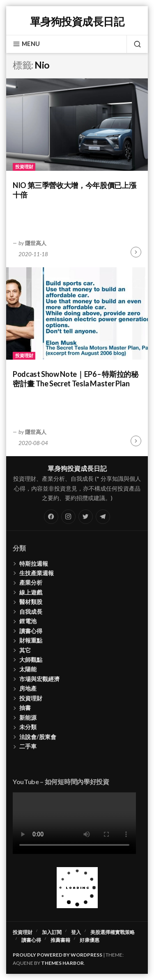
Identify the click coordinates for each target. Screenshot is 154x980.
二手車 (28, 746)
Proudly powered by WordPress (57, 955)
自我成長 (31, 612)
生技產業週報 (37, 573)
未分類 (28, 727)
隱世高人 (36, 243)
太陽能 (28, 669)
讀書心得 (31, 631)
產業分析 (31, 582)
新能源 (28, 717)
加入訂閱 (52, 932)
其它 (25, 650)
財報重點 (31, 640)
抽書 (25, 708)
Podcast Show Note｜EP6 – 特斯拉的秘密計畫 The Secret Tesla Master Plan (76, 379)
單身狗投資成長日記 (77, 21)
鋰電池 (28, 621)
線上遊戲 (31, 592)
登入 (76, 932)
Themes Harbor (62, 963)
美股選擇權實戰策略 (113, 932)
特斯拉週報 (34, 563)
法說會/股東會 (38, 737)
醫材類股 (31, 602)
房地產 (28, 688)
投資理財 (24, 166)
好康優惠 (90, 940)
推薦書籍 (60, 940)
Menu (26, 44)
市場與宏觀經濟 (39, 679)
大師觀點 (31, 660)
